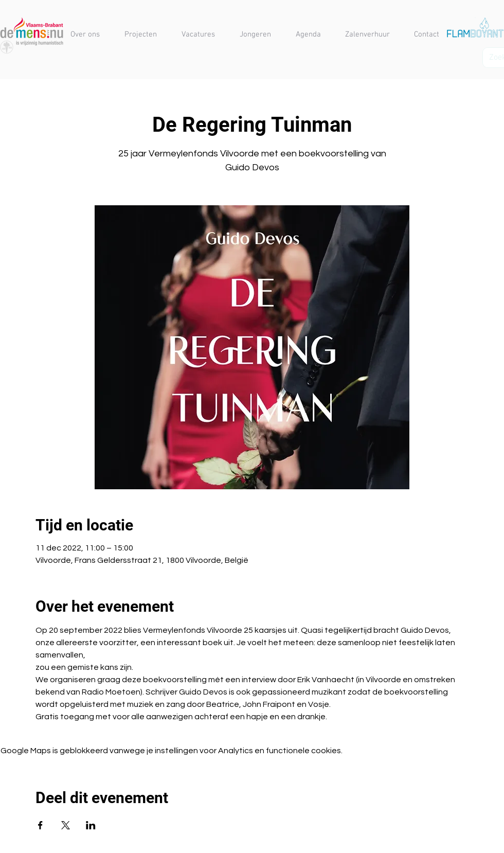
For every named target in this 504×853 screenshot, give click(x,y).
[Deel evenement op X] (66, 825)
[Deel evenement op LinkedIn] (91, 825)
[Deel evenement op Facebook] (40, 825)
